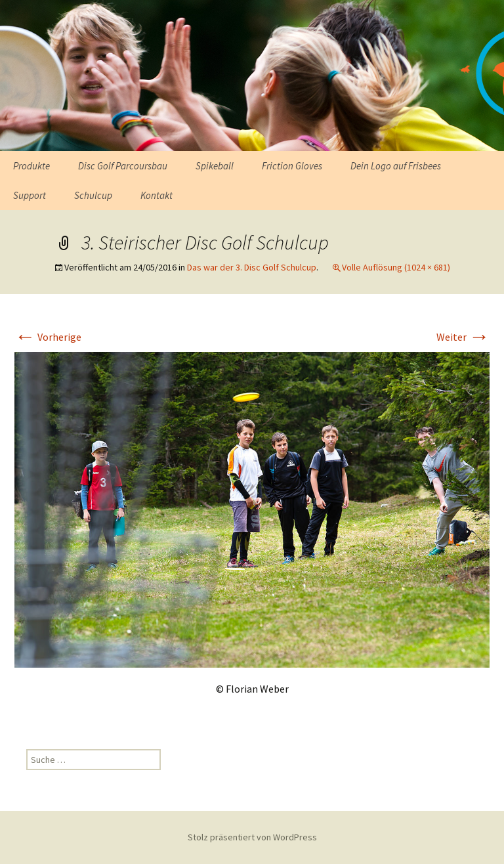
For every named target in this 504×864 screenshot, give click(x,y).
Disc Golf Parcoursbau (123, 166)
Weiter (463, 337)
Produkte (31, 166)
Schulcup (93, 195)
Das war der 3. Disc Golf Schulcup (252, 267)
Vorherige (48, 337)
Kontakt (157, 195)
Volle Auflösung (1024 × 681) (396, 267)
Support (30, 195)
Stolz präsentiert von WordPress (252, 837)
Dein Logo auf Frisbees (396, 166)
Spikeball (215, 166)
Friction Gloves (292, 166)
